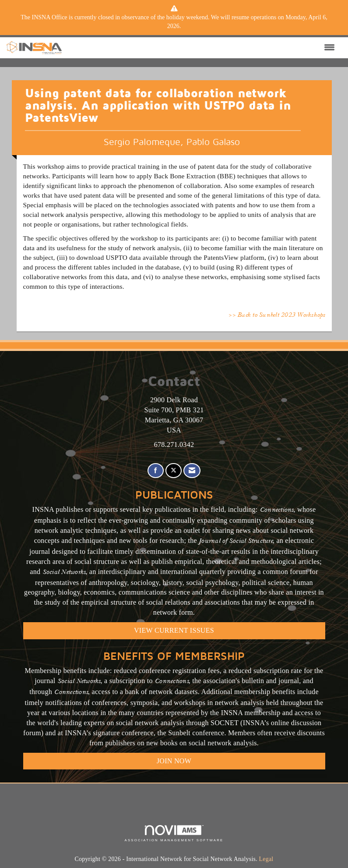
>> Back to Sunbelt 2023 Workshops (276, 315)
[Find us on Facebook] (156, 471)
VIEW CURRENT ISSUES (174, 630)
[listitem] (174, 22)
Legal (266, 859)
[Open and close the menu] (200, 48)
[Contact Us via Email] (192, 471)
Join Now (174, 761)
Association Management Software (174, 833)
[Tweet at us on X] (174, 471)
